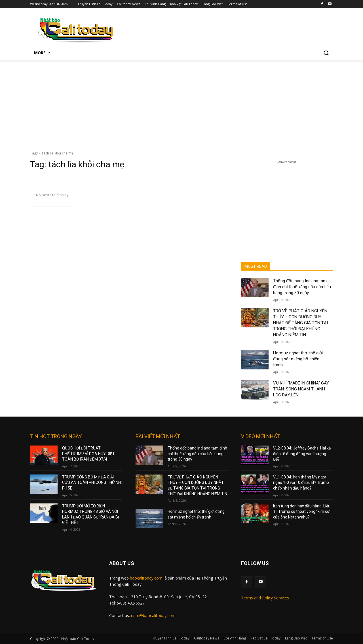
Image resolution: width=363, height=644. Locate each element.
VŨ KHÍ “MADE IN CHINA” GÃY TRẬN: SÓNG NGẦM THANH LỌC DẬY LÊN (301, 389)
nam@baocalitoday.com (153, 615)
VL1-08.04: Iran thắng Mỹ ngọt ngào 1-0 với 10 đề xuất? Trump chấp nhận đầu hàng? (301, 483)
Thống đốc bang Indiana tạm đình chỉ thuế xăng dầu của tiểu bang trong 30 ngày (302, 287)
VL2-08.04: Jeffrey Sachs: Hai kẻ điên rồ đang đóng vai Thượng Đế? (302, 454)
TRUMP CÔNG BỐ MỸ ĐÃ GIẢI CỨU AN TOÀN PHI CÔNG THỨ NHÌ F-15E (92, 483)
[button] (326, 53)
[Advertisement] (181, 102)
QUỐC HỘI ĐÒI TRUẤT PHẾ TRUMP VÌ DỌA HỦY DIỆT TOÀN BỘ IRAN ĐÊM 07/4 (88, 454)
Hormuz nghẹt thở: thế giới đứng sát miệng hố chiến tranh (298, 359)
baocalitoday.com (146, 578)
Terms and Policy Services (265, 598)
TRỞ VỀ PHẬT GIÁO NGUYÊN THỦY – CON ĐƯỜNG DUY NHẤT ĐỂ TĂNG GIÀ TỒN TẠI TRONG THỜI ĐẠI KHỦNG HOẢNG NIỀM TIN (300, 323)
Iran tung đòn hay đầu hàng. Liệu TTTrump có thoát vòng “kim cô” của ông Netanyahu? (302, 512)
